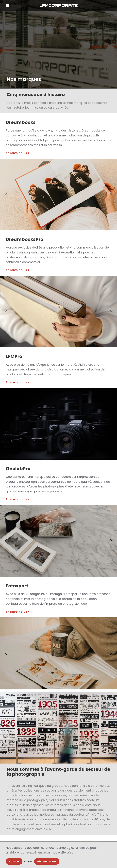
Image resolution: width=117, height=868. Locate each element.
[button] (7, 5)
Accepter (14, 861)
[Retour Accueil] (58, 5)
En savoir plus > (18, 153)
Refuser (28, 862)
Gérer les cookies (47, 861)
